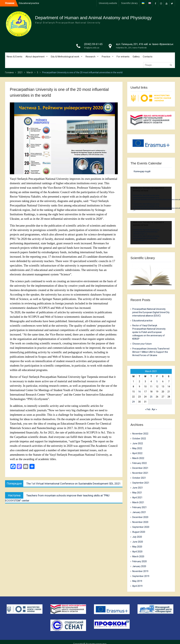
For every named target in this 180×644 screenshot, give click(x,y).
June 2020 (138, 542)
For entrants (123, 57)
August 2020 (139, 532)
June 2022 (138, 443)
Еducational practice (142, 321)
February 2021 (140, 507)
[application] (151, 198)
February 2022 (140, 463)
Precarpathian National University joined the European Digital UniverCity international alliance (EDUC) (151, 312)
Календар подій (142, 171)
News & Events (14, 57)
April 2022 (137, 453)
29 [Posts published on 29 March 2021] (133, 402)
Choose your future (142, 344)
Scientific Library (129, 3)
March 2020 (138, 556)
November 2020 (140, 522)
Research (90, 57)
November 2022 (140, 434)
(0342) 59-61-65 (93, 44)
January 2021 (139, 512)
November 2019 (140, 571)
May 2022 (137, 448)
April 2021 (137, 498)
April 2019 (137, 586)
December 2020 (140, 517)
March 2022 (138, 458)
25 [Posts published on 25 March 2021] (151, 397)
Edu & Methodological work (65, 57)
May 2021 (137, 493)
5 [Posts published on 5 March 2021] (157, 381)
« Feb (148, 409)
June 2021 (138, 488)
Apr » (154, 409)
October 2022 (139, 439)
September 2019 (141, 576)
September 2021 (141, 483)
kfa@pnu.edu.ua (92, 48)
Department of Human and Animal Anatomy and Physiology (93, 18)
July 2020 (137, 537)
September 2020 (141, 527)
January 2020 (139, 566)
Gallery (136, 57)
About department (35, 57)
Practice (106, 57)
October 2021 (139, 478)
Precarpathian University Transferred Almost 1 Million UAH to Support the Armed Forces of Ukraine (151, 352)
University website (108, 3)
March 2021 (138, 502)
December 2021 (140, 468)
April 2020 (137, 552)
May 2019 (137, 581)
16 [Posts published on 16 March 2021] (139, 392)
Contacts (148, 57)
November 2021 (140, 473)
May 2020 (137, 547)
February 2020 (140, 561)
